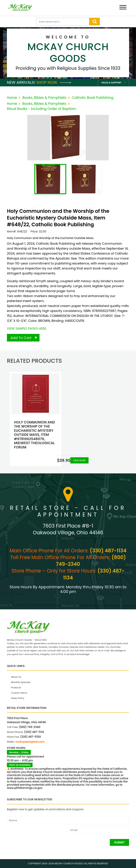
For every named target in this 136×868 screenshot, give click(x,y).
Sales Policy (18, 698)
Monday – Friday (19, 752)
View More (79, 460)
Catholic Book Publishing (93, 98)
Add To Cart (21, 338)
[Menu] (123, 8)
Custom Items (19, 693)
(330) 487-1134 (108, 551)
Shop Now (54, 82)
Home (12, 98)
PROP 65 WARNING (20, 765)
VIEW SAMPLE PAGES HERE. (27, 328)
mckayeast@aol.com (30, 742)
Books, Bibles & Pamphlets (44, 98)
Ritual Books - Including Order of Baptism (42, 109)
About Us (16, 677)
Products (16, 688)
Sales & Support (111, 83)
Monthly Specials (21, 682)
